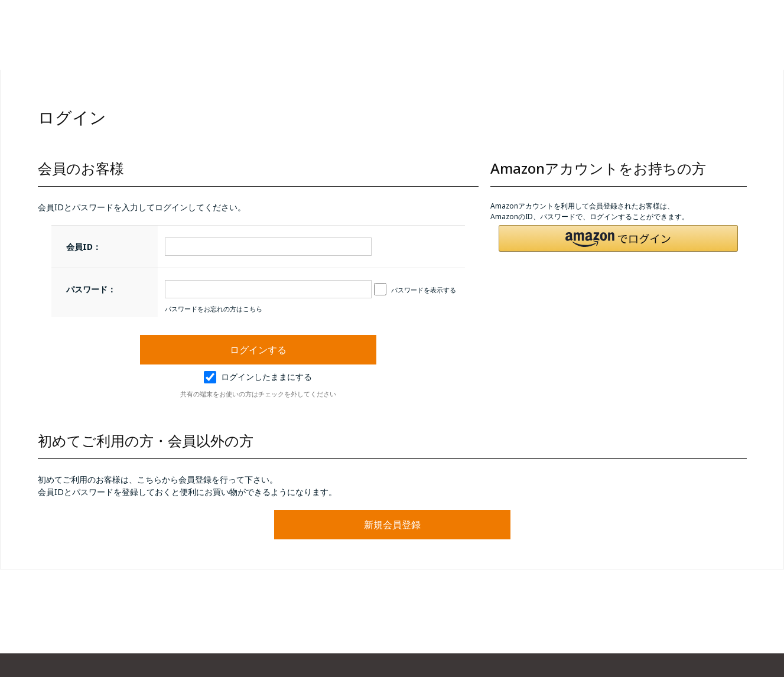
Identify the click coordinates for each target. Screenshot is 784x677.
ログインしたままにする (258, 377)
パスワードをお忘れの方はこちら (214, 309)
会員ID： (84, 247)
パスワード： (91, 289)
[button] (619, 238)
